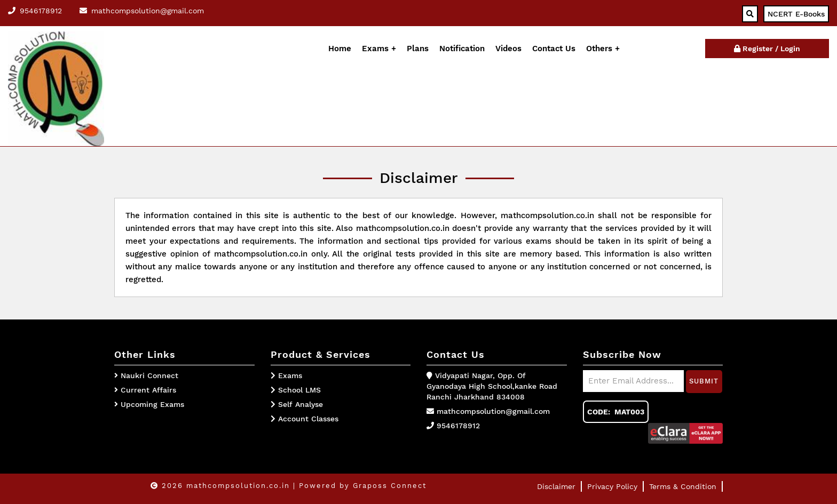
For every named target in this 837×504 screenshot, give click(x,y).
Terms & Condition (683, 486)
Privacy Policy (612, 486)
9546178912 (458, 426)
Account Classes (305, 419)
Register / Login (767, 49)
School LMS (296, 390)
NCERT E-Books (796, 14)
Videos (508, 49)
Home (340, 49)
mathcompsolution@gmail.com (493, 411)
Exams (375, 49)
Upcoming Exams (152, 404)
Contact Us (554, 49)
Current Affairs (148, 390)
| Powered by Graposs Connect (360, 486)
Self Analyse (297, 404)
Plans (418, 49)
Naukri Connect (149, 375)
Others (601, 49)
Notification (462, 49)
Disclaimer (556, 486)
